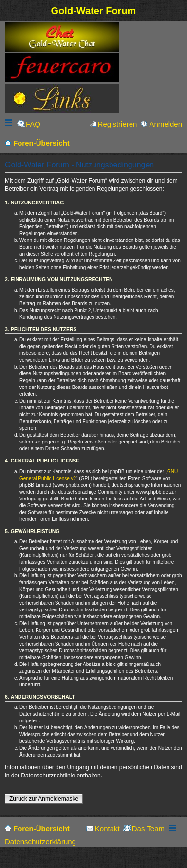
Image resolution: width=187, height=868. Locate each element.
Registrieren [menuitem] (118, 124)
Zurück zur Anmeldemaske (44, 799)
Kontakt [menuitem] (107, 828)
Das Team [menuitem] (148, 828)
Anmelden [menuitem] (166, 124)
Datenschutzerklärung (40, 841)
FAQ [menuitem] (33, 124)
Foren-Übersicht (41, 828)
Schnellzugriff (9, 124)
